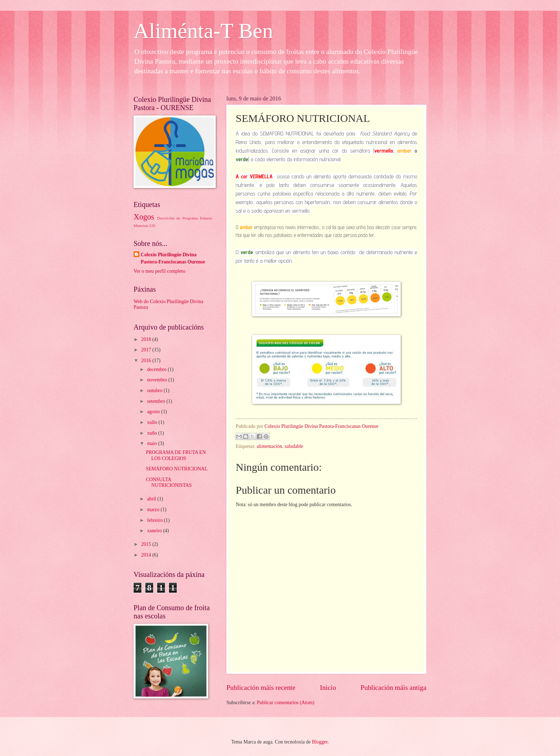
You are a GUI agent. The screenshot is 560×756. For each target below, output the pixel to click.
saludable (294, 446)
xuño (153, 433)
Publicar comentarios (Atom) (286, 703)
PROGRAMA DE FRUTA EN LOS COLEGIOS (176, 455)
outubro (155, 391)
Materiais (141, 226)
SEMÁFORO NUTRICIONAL (177, 469)
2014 (147, 555)
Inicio (328, 688)
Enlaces (206, 218)
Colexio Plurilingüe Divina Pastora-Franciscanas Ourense (173, 258)
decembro (157, 369)
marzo (154, 510)
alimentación (269, 446)
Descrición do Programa (177, 218)
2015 (147, 544)
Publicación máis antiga (394, 688)
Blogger (320, 742)
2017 (147, 350)
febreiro (156, 520)
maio (153, 443)
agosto (154, 412)
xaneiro (155, 531)
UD (152, 226)
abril (152, 499)
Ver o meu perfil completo (159, 271)
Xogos (144, 217)
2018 (147, 339)
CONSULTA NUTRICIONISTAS (169, 483)
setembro (157, 401)
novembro (158, 380)
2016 (147, 360)
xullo (153, 422)
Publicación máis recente (261, 688)
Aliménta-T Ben (203, 31)
